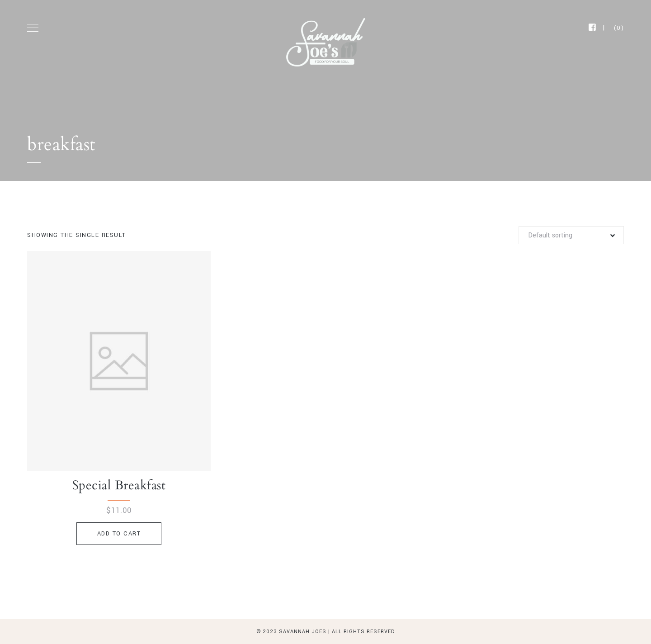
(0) (619, 28)
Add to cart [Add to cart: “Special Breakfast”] (119, 534)
